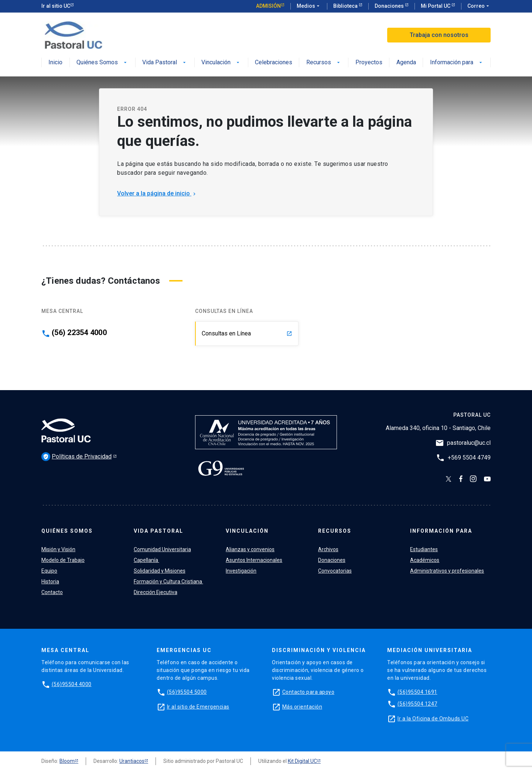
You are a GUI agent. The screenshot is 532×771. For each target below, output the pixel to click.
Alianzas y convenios (250, 549)
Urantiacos (132, 761)
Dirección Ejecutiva (156, 592)
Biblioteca (346, 6)
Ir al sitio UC (56, 6)
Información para (457, 63)
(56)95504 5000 (187, 692)
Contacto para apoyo (308, 692)
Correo (479, 6)
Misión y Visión (58, 549)
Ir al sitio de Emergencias (198, 707)
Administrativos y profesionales (447, 571)
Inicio (55, 63)
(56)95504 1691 (417, 692)
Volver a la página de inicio (157, 193)
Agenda (406, 63)
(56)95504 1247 (417, 704)
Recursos (324, 63)
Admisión (268, 6)
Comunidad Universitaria (162, 549)
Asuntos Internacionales (254, 560)
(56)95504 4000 (72, 684)
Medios (309, 6)
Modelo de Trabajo (63, 560)
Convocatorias (335, 571)
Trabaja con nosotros (439, 35)
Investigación (241, 571)
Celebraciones (274, 63)
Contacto (52, 592)
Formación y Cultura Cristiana (168, 581)
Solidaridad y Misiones (160, 571)
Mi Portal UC (436, 6)
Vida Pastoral (165, 63)
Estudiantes (424, 549)
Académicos (425, 560)
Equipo (49, 571)
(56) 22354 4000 (79, 332)
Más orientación (302, 707)
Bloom (67, 761)
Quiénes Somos (102, 63)
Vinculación (221, 63)
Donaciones (390, 6)
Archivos (328, 549)
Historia (50, 581)
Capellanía (146, 560)
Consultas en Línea (247, 333)
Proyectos (369, 63)
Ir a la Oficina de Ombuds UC (433, 719)
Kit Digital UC (302, 761)
